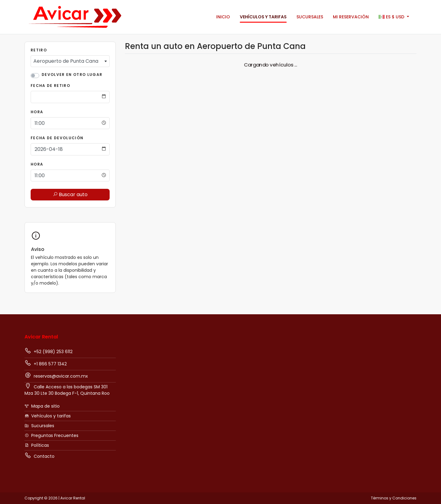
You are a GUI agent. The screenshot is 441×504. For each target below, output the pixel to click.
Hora (37, 112)
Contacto (40, 456)
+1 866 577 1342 (46, 363)
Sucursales (310, 17)
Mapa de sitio (42, 406)
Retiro (39, 50)
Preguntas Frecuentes (51, 435)
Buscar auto (70, 194)
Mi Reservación (351, 17)
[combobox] (70, 61)
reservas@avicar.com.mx (56, 375)
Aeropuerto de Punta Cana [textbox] (66, 61)
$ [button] (392, 17)
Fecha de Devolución (57, 138)
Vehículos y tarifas (263, 17)
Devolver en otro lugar (72, 75)
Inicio (223, 17)
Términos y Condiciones (394, 498)
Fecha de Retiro (50, 86)
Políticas (37, 445)
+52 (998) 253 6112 (49, 351)
